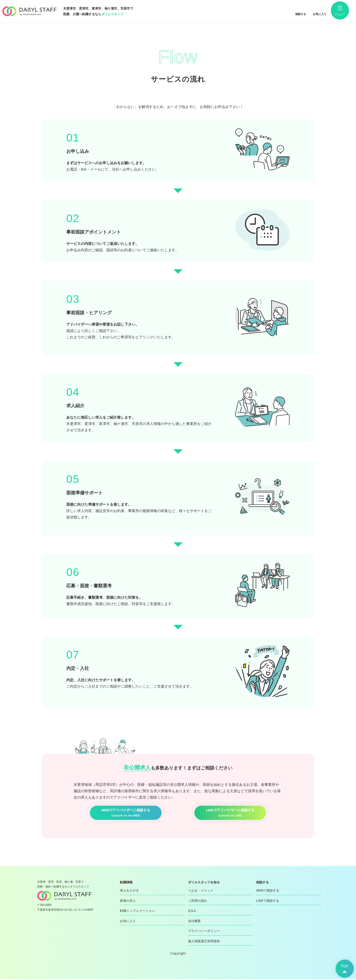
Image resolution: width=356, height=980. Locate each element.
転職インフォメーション (137, 911)
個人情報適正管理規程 (204, 942)
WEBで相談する (268, 891)
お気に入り (128, 921)
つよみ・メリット (201, 891)
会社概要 (194, 921)
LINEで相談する (268, 901)
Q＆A (192, 911)
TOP (345, 966)
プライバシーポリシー (204, 932)
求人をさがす (129, 891)
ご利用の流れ (198, 901)
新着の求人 (128, 901)
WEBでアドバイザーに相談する (126, 814)
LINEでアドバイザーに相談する (230, 814)
